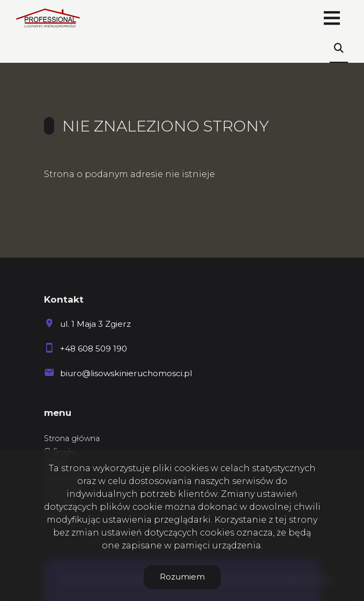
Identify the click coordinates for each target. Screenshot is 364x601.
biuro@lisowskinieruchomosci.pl (126, 373)
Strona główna (72, 438)
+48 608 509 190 (94, 349)
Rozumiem (182, 577)
